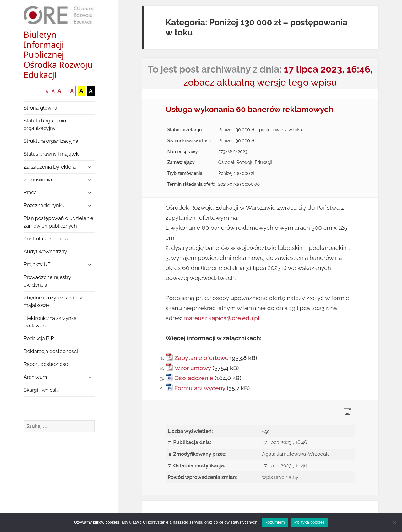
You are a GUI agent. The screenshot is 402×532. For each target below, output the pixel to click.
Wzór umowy (193, 368)
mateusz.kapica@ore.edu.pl (221, 318)
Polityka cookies (310, 522)
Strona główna (40, 108)
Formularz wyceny (200, 388)
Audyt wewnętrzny (45, 252)
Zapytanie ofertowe (201, 358)
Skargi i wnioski (41, 390)
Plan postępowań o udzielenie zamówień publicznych (58, 222)
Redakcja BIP (39, 339)
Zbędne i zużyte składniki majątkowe (53, 301)
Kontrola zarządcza (46, 239)
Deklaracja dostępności (51, 351)
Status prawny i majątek (51, 154)
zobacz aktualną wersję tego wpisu (260, 82)
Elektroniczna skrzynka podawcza (50, 322)
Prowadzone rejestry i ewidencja (48, 281)
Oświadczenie (194, 378)
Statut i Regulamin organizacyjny (45, 124)
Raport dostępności (46, 364)
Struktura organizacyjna (51, 141)
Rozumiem (275, 522)
